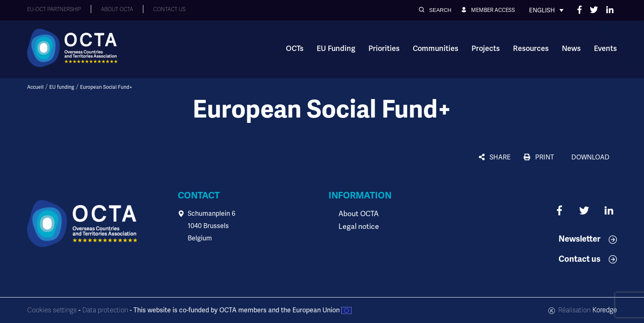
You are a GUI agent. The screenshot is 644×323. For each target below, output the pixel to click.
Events (605, 48)
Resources (531, 48)
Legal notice (357, 226)
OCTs (295, 48)
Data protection (105, 310)
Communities (436, 48)
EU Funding (336, 48)
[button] (435, 10)
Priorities (384, 48)
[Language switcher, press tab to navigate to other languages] (546, 10)
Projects (486, 48)
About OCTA (357, 214)
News (571, 48)
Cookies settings (52, 310)
